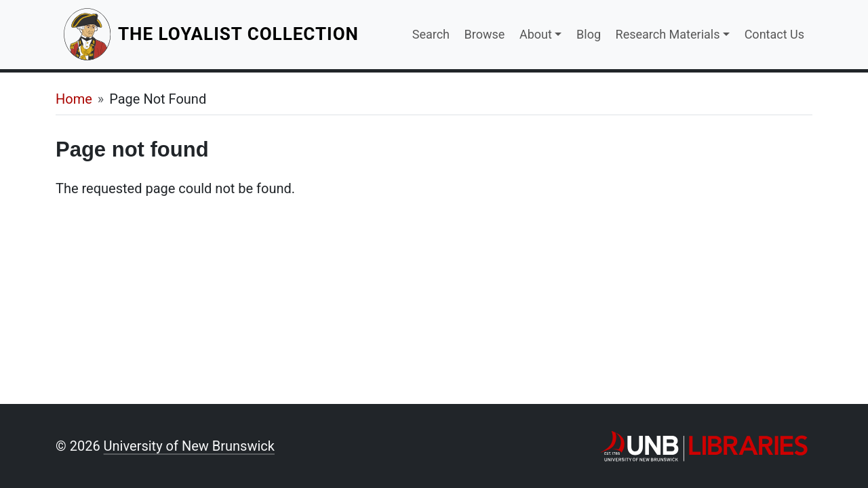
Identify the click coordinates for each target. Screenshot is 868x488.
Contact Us (774, 34)
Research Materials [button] (668, 34)
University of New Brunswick (189, 446)
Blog (589, 34)
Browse (485, 34)
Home (74, 99)
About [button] (536, 34)
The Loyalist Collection (240, 34)
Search (431, 34)
